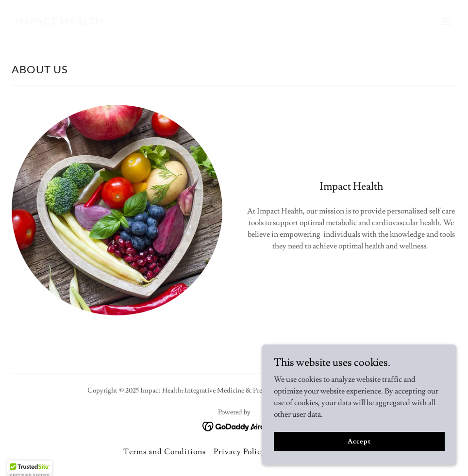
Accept (359, 461)
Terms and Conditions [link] (165, 452)
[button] (447, 21)
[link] (60, 23)
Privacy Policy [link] (240, 452)
